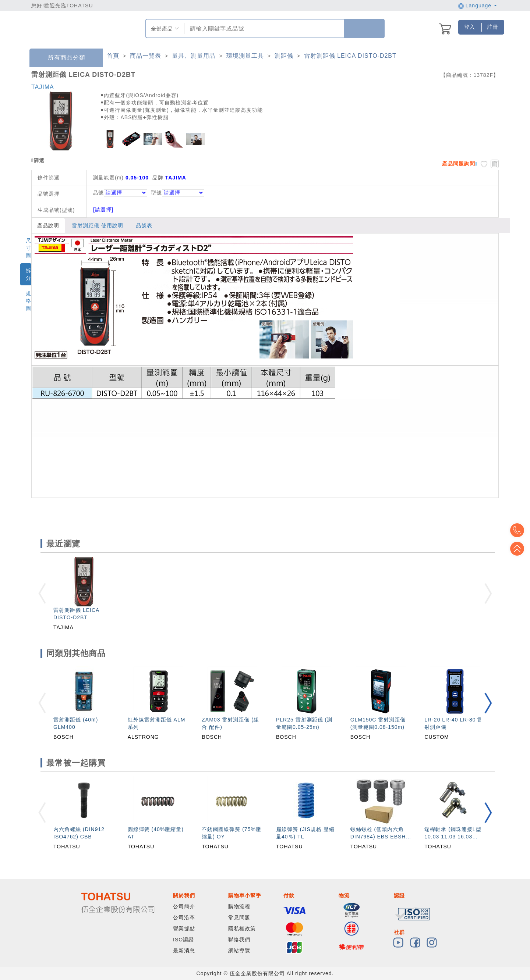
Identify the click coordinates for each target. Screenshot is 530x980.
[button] (488, 703)
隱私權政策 (242, 929)
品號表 (144, 225)
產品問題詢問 (459, 164)
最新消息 (184, 951)
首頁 (113, 56)
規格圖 (29, 301)
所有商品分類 (61, 58)
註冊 (493, 27)
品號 (120, 193)
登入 (470, 27)
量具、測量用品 (194, 56)
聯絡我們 (239, 940)
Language (478, 6)
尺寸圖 (29, 248)
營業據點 (184, 929)
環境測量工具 (245, 56)
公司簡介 (184, 906)
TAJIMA (43, 87)
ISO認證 (183, 940)
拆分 (29, 274)
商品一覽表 (146, 56)
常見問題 (239, 917)
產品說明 (48, 225)
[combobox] (263, 28)
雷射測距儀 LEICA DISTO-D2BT (350, 56)
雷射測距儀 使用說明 (98, 225)
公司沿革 (184, 917)
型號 (178, 193)
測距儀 (284, 56)
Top (519, 549)
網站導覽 (239, 951)
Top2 (519, 530)
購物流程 (239, 906)
